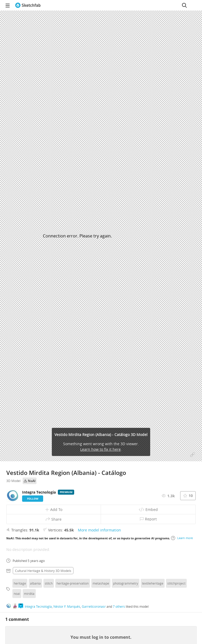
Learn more (182, 538)
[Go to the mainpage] (28, 5)
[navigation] (8, 5)
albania (35, 583)
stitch (49, 583)
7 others (119, 606)
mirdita (29, 594)
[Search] (184, 5)
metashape (101, 583)
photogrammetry (126, 583)
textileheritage (153, 583)
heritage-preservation (73, 583)
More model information (99, 530)
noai (17, 594)
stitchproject (176, 583)
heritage (20, 583)
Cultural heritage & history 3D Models (43, 571)
